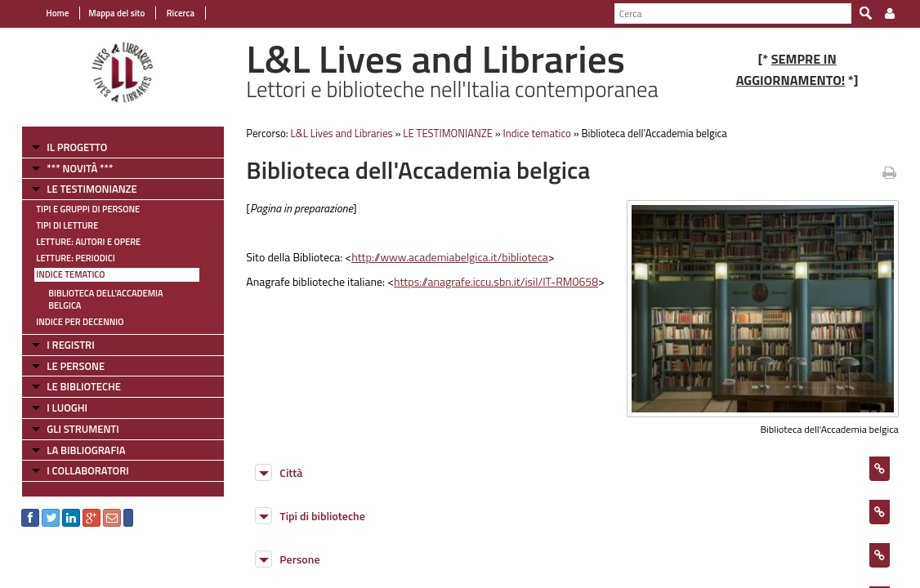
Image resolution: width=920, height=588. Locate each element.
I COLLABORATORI (78, 458)
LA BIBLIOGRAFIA (77, 438)
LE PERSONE (67, 354)
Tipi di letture (58, 225)
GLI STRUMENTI (74, 416)
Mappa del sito (107, 13)
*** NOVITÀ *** (71, 168)
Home (48, 13)
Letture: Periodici (66, 258)
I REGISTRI (61, 332)
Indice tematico (61, 274)
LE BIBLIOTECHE (75, 374)
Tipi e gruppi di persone (79, 209)
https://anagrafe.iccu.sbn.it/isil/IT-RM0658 (492, 281)
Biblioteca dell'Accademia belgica (114, 293)
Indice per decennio (71, 310)
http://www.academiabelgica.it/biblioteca (446, 257)
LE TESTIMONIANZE (83, 189)
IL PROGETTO (68, 147)
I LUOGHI (58, 395)
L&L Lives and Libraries (337, 133)
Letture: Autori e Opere (79, 242)
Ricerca (170, 13)
